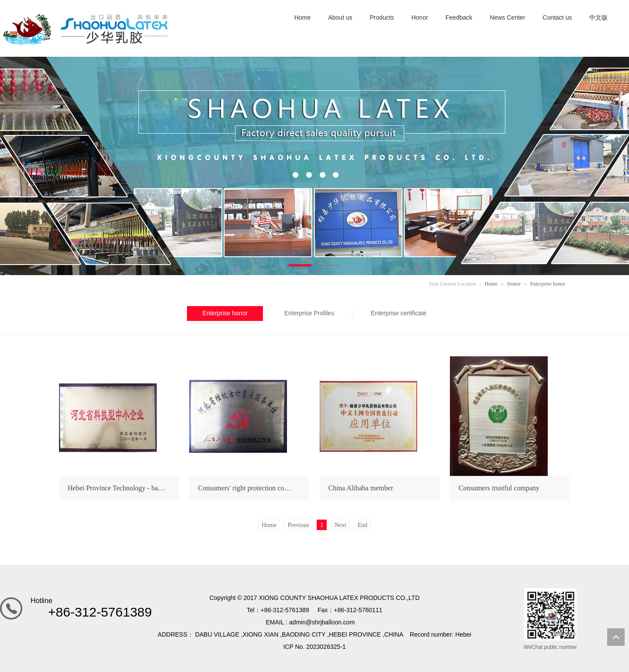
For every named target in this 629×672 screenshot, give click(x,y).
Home (491, 284)
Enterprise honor (548, 284)
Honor (514, 284)
